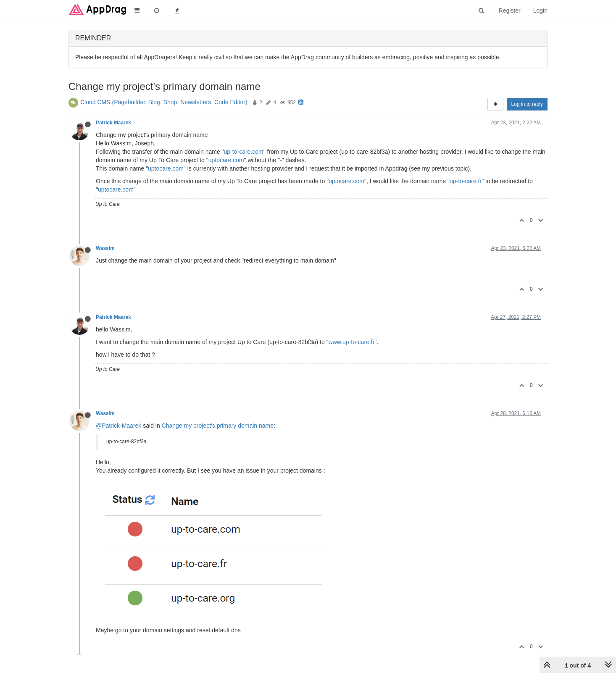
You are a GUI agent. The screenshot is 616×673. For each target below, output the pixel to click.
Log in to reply (527, 104)
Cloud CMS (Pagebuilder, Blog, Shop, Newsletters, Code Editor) (164, 102)
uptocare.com (226, 160)
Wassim (105, 248)
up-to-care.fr (466, 181)
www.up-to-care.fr (352, 342)
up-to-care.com (244, 152)
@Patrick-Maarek (118, 426)
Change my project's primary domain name (218, 426)
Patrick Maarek (113, 123)
